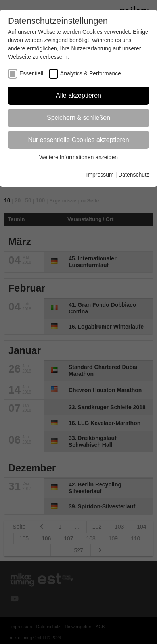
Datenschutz (134, 175)
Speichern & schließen (78, 118)
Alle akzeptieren (78, 95)
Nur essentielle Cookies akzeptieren (78, 140)
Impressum (100, 175)
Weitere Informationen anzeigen (78, 157)
